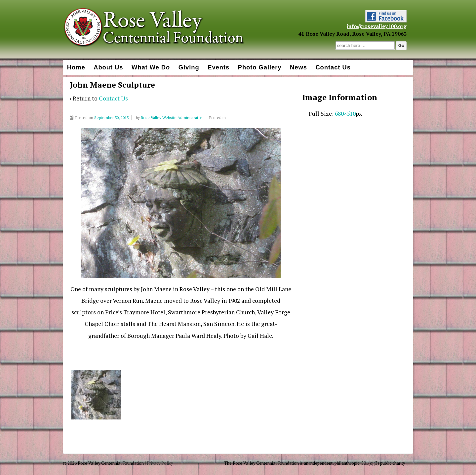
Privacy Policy (160, 463)
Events (218, 67)
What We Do (151, 67)
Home (76, 67)
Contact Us (333, 67)
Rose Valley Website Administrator (171, 118)
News (298, 67)
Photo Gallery (260, 67)
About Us (108, 67)
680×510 (345, 114)
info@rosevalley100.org (377, 26)
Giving (189, 67)
